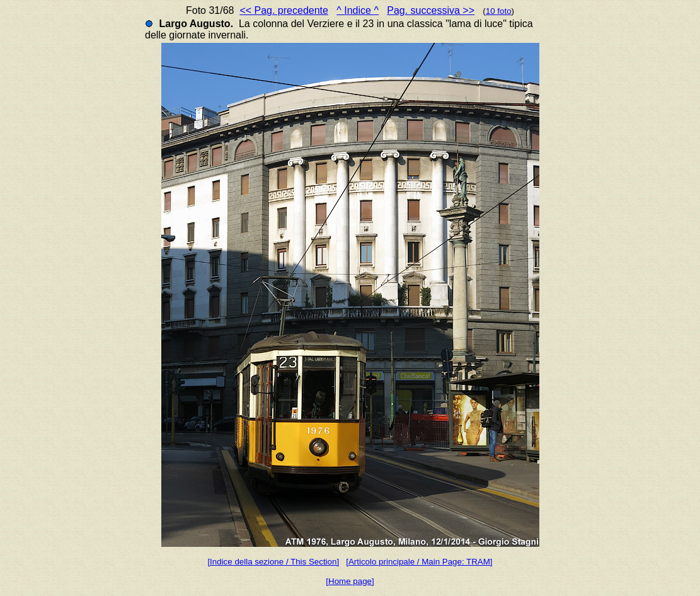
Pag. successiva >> (431, 10)
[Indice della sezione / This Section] (273, 562)
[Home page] (350, 581)
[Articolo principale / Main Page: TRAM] (419, 562)
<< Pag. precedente (284, 10)
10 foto (499, 11)
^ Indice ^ (358, 10)
